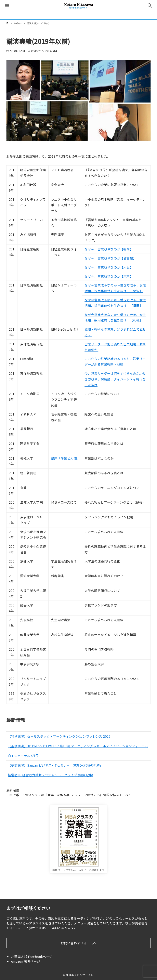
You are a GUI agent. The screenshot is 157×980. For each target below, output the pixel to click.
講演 (55, 51)
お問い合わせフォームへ (78, 943)
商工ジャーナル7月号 (23, 756)
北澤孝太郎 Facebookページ (32, 957)
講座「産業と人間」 (66, 458)
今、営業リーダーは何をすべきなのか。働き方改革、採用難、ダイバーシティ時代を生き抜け (115, 379)
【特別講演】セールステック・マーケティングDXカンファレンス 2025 (59, 736)
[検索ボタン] (150, 6)
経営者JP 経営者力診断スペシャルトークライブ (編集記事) (51, 775)
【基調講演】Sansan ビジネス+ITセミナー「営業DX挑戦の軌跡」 (55, 765)
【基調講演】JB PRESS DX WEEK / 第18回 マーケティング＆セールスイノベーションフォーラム (78, 746)
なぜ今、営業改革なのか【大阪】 (109, 267)
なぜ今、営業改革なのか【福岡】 (109, 249)
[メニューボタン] (7, 6)
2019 (48, 51)
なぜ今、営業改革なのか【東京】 (109, 276)
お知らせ (36, 51)
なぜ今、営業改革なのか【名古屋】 (110, 258)
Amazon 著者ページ (26, 961)
